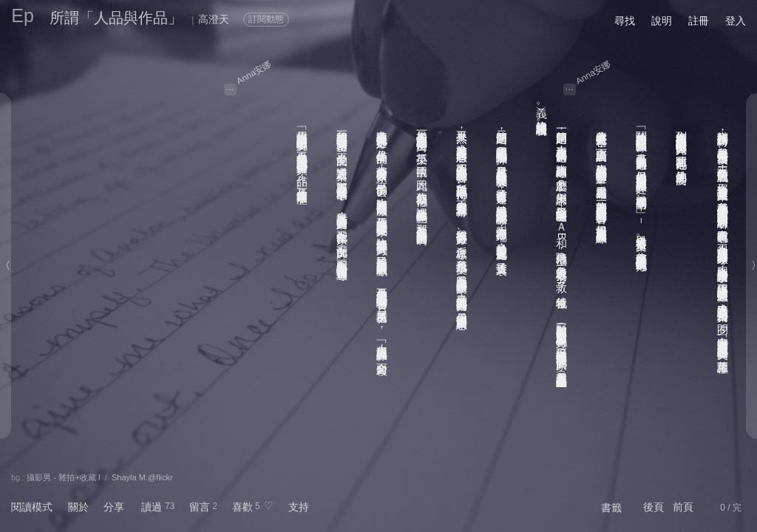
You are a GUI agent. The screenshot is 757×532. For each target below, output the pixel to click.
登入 (736, 21)
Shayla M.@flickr (142, 477)
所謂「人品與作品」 (116, 18)
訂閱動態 (266, 19)
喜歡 (242, 507)
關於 (78, 507)
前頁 (683, 507)
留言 (200, 507)
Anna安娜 (254, 72)
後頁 (654, 507)
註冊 (699, 21)
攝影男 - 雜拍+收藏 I (63, 477)
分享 (114, 507)
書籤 (611, 508)
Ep (23, 16)
